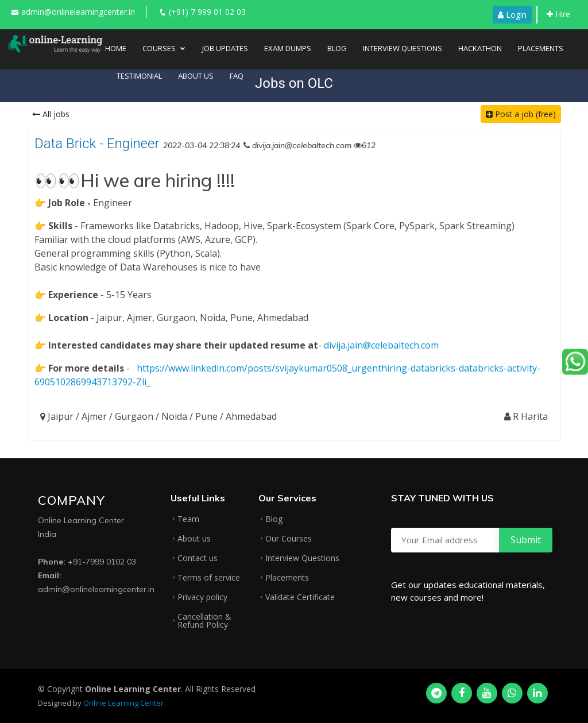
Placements (541, 48)
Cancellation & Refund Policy (204, 621)
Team (188, 519)
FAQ (237, 76)
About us (194, 539)
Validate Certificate (300, 597)
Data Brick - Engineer (97, 144)
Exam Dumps (288, 48)
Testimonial (139, 76)
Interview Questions (403, 48)
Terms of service (209, 578)
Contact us (198, 558)
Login (512, 15)
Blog (337, 48)
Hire (558, 14)
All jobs (51, 114)
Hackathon (480, 48)
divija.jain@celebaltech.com (381, 345)
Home (116, 48)
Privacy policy (202, 597)
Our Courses (289, 539)
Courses (159, 48)
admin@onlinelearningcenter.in (78, 12)
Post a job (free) (521, 114)
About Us (196, 76)
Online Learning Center (123, 703)
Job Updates (225, 48)
